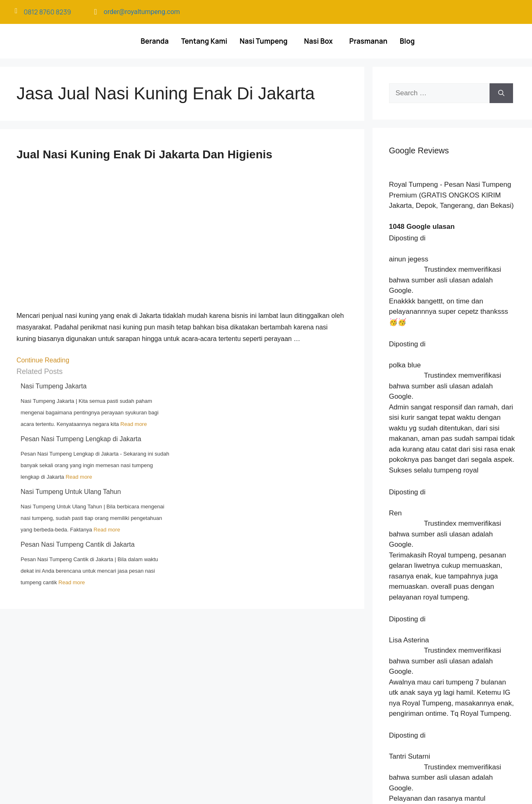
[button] (265, 41)
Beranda (155, 41)
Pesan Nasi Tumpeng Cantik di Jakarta (78, 544)
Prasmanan (369, 41)
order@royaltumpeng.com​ (142, 12)
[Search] (501, 93)
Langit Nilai (347, 788)
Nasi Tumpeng (263, 41)
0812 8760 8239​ (48, 12)
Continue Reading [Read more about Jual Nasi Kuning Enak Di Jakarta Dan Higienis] (44, 360)
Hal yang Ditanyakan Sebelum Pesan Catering (458, 672)
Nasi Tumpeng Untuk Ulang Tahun (71, 492)
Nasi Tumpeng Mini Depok (433, 681)
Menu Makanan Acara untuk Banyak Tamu (453, 655)
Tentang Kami (204, 41)
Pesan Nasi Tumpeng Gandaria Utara (447, 663)
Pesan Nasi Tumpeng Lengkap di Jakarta (81, 439)
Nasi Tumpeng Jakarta (54, 386)
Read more (134, 424)
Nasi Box (319, 41)
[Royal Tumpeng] (195, 702)
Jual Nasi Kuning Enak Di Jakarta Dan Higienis (144, 154)
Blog (407, 41)
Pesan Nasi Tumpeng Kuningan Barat (447, 689)
